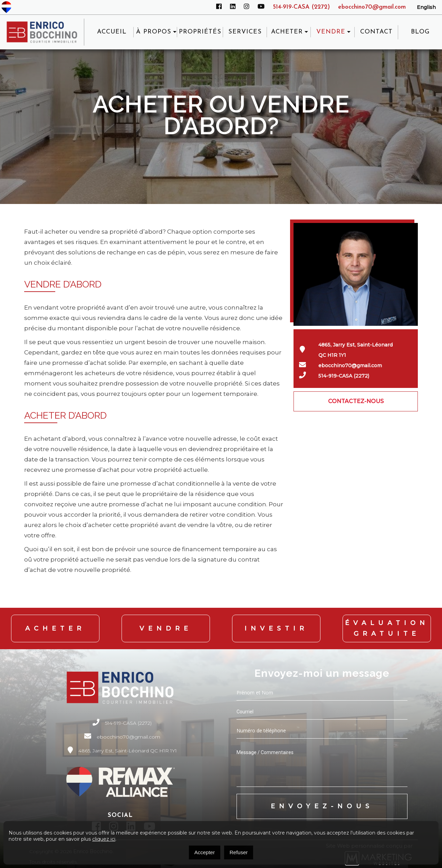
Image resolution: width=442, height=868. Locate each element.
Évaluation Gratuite (387, 627)
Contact (377, 32)
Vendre (166, 627)
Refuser (239, 852)
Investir (276, 627)
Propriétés (202, 32)
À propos (155, 32)
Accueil (114, 32)
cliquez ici (104, 839)
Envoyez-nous (322, 804)
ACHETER (288, 32)
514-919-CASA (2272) (298, 7)
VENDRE (331, 32)
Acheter (55, 627)
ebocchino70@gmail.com (371, 7)
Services (246, 32)
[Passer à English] (426, 7)
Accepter (205, 852)
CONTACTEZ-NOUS (356, 401)
